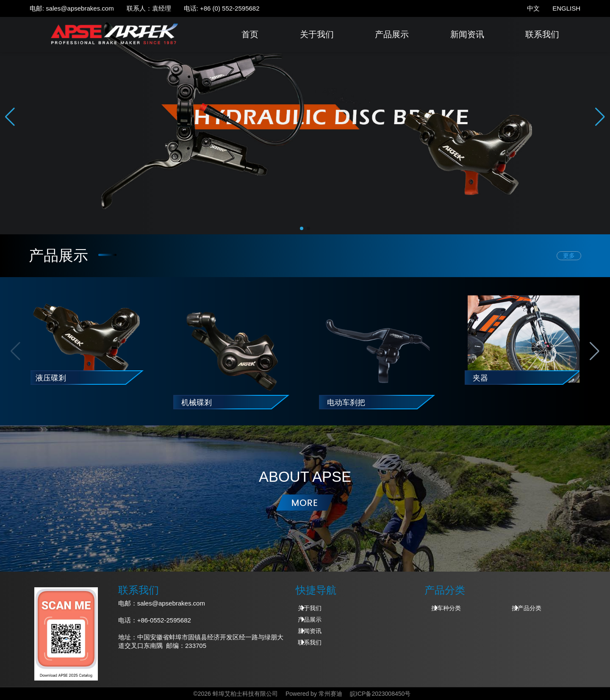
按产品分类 (527, 608)
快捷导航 (316, 590)
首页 (250, 34)
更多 (569, 256)
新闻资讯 (467, 34)
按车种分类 (446, 608)
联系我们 (542, 34)
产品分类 (445, 590)
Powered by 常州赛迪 (314, 694)
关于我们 (317, 34)
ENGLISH (566, 8)
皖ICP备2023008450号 (380, 694)
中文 (533, 8)
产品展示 (392, 34)
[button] (600, 117)
